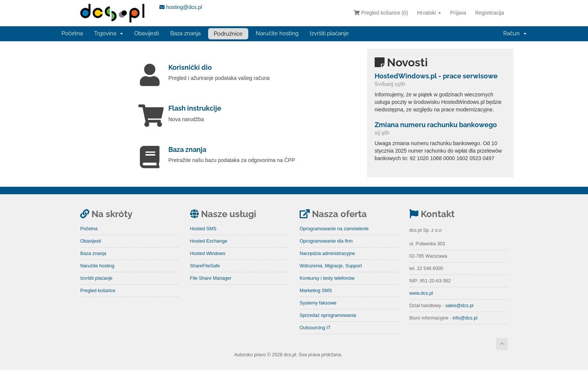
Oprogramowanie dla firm (326, 249)
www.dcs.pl (421, 301)
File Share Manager (211, 286)
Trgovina (109, 33)
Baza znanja (185, 33)
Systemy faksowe (318, 311)
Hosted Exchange (209, 249)
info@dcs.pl (465, 326)
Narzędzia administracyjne (327, 262)
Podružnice (228, 34)
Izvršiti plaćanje (329, 33)
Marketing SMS (316, 299)
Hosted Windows (208, 262)
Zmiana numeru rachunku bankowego (436, 125)
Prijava (458, 13)
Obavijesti (147, 33)
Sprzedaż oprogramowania (328, 324)
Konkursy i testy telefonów (327, 286)
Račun (515, 33)
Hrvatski (429, 13)
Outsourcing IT (315, 336)
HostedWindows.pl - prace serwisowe (436, 76)
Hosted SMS (203, 237)
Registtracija (490, 13)
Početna (72, 33)
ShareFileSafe (205, 274)
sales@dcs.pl (459, 314)
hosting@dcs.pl (181, 7)
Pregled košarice (98, 299)
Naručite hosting (277, 33)
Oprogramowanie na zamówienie (334, 237)
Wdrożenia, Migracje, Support (331, 274)
